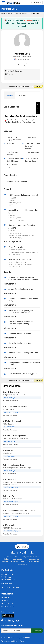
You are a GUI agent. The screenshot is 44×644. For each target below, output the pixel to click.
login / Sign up (36, 3)
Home (3, 13)
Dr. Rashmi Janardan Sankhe (15, 407)
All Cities (7, 577)
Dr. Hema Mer (8, 450)
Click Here (38, 86)
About (6, 598)
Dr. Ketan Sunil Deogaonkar (14, 436)
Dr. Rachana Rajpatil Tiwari (14, 465)
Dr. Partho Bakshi (10, 479)
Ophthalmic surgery (21, 13)
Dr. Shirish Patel (9, 496)
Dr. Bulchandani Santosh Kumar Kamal (19, 511)
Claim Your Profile (11, 587)
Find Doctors (9, 574)
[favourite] (18, 65)
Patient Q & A (9, 580)
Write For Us (9, 606)
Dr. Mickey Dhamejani (12, 421)
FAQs (6, 601)
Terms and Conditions (9, 641)
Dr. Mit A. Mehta (9, 525)
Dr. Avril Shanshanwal (12, 392)
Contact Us (8, 603)
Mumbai (10, 13)
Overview (9, 96)
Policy (22, 641)
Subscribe (37, 631)
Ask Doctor (21, 96)
